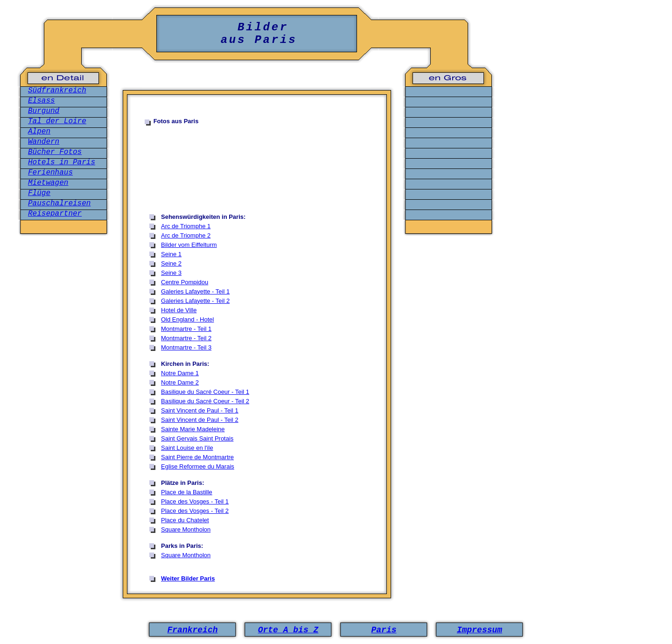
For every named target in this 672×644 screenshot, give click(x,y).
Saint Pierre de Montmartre (197, 457)
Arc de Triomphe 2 (186, 235)
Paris (384, 630)
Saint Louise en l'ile (187, 448)
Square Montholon (186, 529)
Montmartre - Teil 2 (186, 338)
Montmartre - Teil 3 (186, 347)
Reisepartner (55, 214)
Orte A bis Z (288, 630)
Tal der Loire (57, 121)
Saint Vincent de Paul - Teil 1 (200, 410)
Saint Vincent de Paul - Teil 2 (200, 420)
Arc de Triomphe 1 (186, 226)
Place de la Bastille (187, 492)
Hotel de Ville (179, 310)
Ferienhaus (50, 173)
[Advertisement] (259, 168)
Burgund (44, 111)
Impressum (479, 630)
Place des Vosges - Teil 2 (195, 511)
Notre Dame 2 (180, 382)
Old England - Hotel (187, 319)
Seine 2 (171, 263)
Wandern (44, 142)
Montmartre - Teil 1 (186, 329)
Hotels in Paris (62, 162)
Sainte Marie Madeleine (193, 429)
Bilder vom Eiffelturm (189, 245)
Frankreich (192, 630)
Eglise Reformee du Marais (198, 466)
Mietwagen (48, 183)
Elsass (42, 101)
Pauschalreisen (59, 203)
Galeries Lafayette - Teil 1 (195, 291)
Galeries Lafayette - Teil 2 (195, 301)
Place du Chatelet (185, 520)
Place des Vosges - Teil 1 (195, 501)
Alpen (39, 132)
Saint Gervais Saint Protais (197, 438)
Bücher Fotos (55, 152)
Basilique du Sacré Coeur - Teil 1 (205, 392)
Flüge (39, 193)
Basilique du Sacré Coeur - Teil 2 (205, 401)
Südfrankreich (57, 91)
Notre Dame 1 (180, 373)
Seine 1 (171, 254)
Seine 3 (171, 273)
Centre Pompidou (185, 282)
